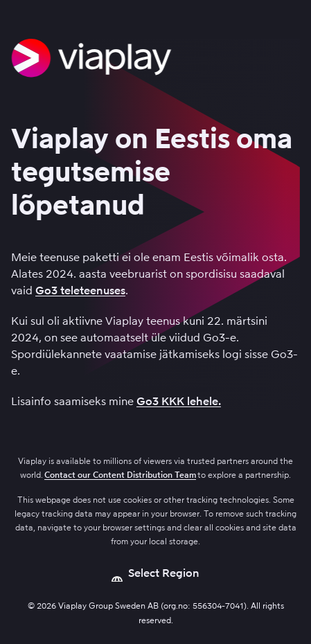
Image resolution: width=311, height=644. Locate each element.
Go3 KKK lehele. (179, 401)
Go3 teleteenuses (80, 290)
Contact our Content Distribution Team (120, 475)
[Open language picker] (155, 573)
